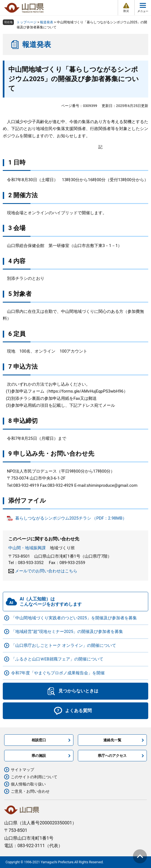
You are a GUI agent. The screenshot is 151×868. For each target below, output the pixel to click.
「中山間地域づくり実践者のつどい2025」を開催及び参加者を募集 (74, 618)
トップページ (27, 22)
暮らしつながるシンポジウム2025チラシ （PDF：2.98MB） (71, 518)
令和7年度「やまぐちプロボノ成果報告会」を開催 (58, 673)
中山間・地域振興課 (27, 548)
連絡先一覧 (112, 740)
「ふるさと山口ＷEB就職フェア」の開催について (57, 659)
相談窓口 (39, 740)
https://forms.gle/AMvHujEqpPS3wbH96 (86, 391)
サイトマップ (22, 770)
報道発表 (47, 22)
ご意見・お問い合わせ (30, 791)
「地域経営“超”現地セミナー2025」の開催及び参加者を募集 (67, 632)
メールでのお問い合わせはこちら (46, 571)
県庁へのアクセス (112, 756)
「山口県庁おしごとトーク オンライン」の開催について (64, 645)
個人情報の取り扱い (28, 784)
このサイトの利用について (34, 777)
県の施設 (39, 756)
